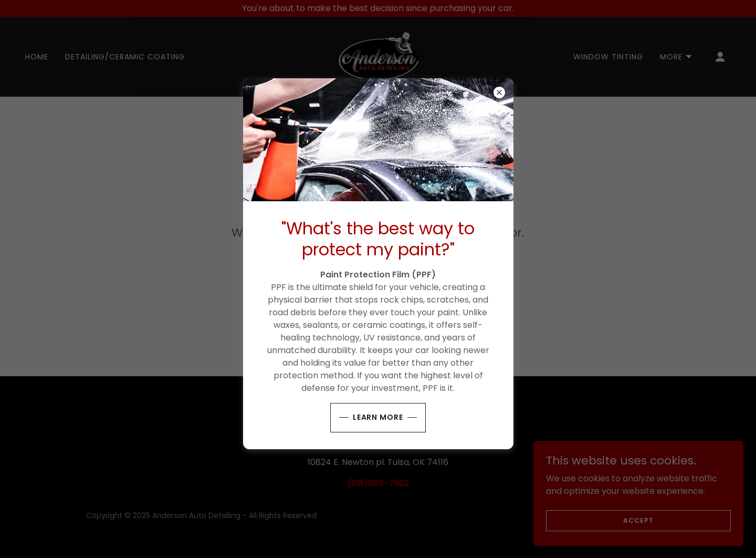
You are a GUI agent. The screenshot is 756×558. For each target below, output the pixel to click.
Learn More (378, 417)
